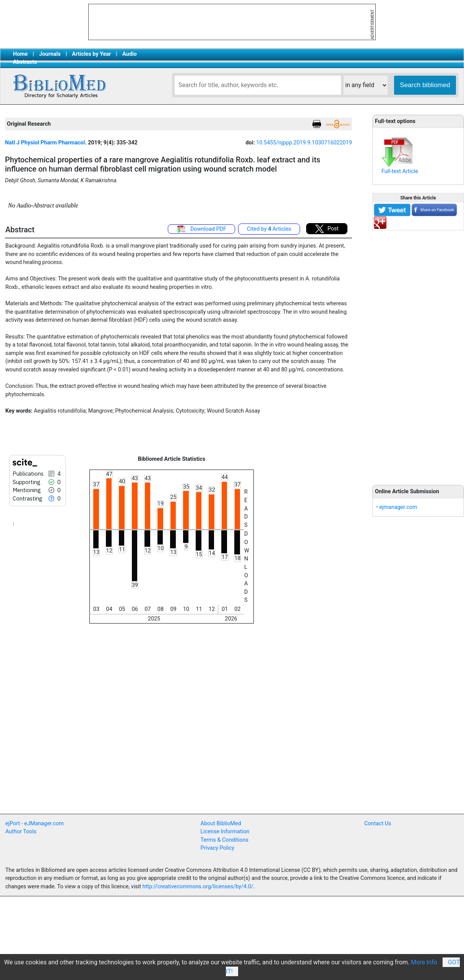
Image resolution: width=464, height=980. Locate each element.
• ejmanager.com (397, 507)
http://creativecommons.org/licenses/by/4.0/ (198, 887)
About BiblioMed (221, 824)
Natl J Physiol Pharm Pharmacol (45, 143)
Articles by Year (91, 54)
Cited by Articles (269, 229)
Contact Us (378, 824)
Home (20, 54)
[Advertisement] (418, 353)
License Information (225, 832)
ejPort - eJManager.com (35, 824)
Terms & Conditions (225, 840)
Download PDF (201, 229)
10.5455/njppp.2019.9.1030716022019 (304, 143)
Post (327, 229)
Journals (50, 54)
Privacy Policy (218, 848)
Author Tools (21, 832)
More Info (424, 962)
